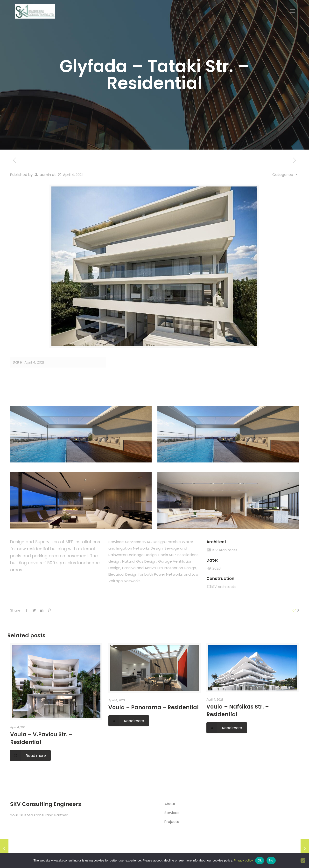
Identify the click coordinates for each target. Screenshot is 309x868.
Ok (260, 860)
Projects (172, 822)
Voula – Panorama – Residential (154, 707)
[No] (303, 861)
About (170, 804)
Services (172, 813)
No (271, 860)
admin (45, 175)
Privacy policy (243, 860)
